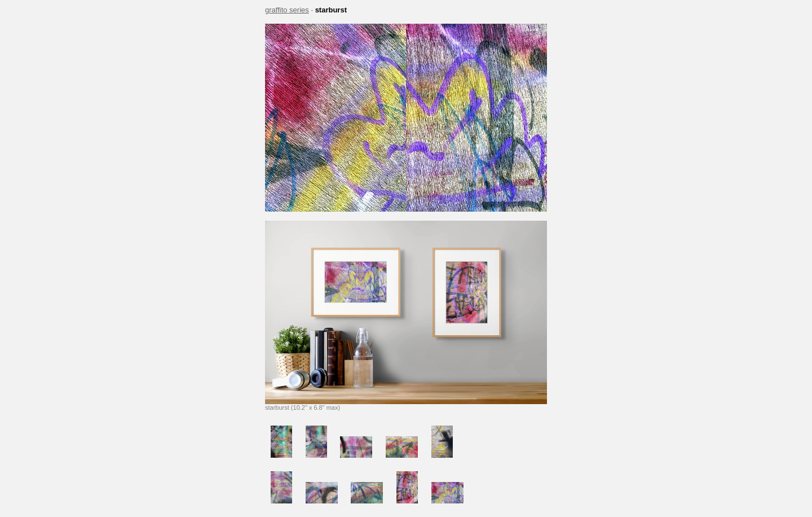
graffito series (287, 10)
